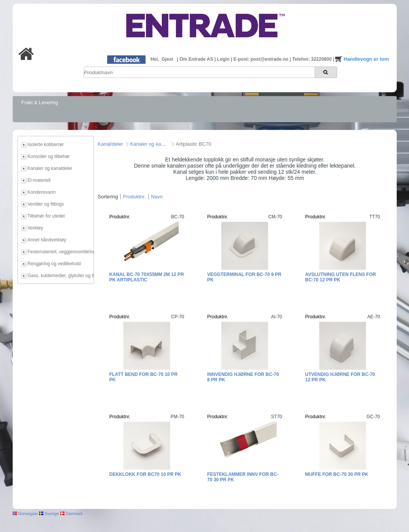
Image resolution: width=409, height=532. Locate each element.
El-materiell (39, 180)
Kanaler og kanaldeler (50, 168)
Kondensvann (42, 192)
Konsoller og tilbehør (49, 156)
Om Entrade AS (197, 59)
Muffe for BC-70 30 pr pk (337, 474)
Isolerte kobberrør (46, 145)
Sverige (49, 514)
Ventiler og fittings (46, 204)
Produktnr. (134, 197)
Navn (157, 197)
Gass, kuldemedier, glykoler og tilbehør (60, 276)
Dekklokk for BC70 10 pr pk (145, 474)
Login (224, 59)
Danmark (72, 514)
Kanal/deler (111, 144)
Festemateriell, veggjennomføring (60, 252)
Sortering (108, 197)
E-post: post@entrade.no (262, 59)
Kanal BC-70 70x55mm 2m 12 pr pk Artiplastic (147, 277)
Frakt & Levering (40, 102)
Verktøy (36, 228)
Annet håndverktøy (47, 240)
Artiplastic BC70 (194, 144)
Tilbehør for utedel (46, 216)
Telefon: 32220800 (313, 59)
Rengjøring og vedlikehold (54, 264)
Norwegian (26, 514)
